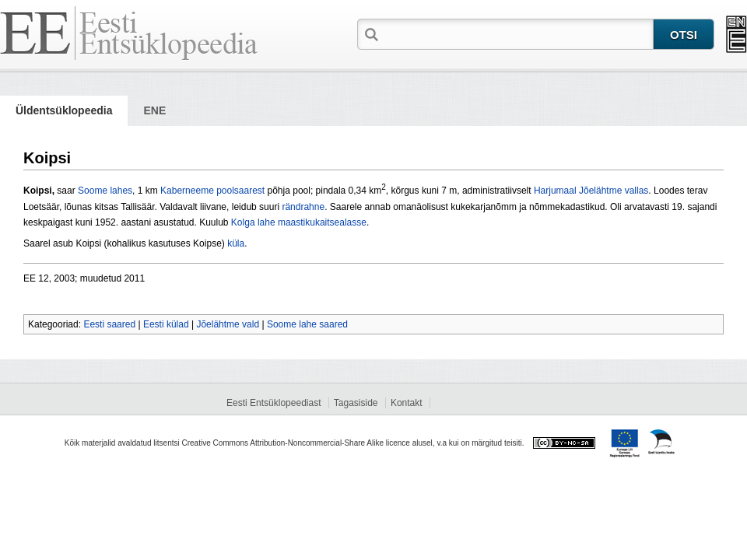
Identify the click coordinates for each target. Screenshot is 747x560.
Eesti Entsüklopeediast (274, 403)
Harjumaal (555, 191)
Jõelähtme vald (228, 324)
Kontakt (407, 403)
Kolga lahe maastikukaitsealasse (299, 222)
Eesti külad (166, 324)
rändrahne (303, 207)
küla (236, 243)
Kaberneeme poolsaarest (212, 191)
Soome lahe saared (307, 324)
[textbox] (517, 33)
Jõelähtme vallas (614, 191)
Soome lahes (105, 191)
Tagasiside (356, 403)
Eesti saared (109, 324)
